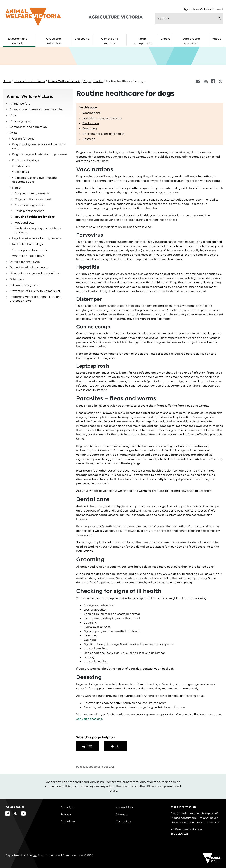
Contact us (123, 821)
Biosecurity (82, 39)
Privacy (66, 814)
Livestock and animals (18, 41)
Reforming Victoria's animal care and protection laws (35, 299)
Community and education (28, 127)
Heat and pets (25, 223)
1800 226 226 (180, 834)
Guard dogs (21, 172)
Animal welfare (20, 104)
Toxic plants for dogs (30, 211)
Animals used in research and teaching (37, 109)
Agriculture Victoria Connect (203, 9)
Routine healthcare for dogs (35, 217)
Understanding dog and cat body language (38, 230)
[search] (189, 19)
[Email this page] (198, 81)
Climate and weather (110, 41)
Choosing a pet (20, 121)
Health (98, 81)
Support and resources (191, 41)
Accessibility (124, 807)
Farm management (142, 41)
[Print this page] (206, 81)
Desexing (89, 139)
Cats (13, 115)
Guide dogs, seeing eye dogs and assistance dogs (35, 180)
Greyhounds (21, 166)
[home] (33, 17)
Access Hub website (206, 822)
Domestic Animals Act (25, 262)
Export (165, 39)
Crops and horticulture (54, 41)
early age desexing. (89, 719)
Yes (90, 746)
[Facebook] (213, 81)
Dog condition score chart (33, 199)
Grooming (90, 129)
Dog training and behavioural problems (40, 154)
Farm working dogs (26, 160)
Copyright (68, 807)
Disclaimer (68, 821)
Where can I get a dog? (28, 256)
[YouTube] (23, 813)
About (216, 39)
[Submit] (219, 18)
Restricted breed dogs (28, 244)
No (118, 746)
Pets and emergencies (25, 285)
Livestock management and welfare (34, 273)
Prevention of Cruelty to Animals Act (35, 291)
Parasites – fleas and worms (102, 118)
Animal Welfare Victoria (64, 81)
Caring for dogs (23, 139)
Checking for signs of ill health (103, 134)
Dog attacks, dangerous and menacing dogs (39, 146)
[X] (221, 81)
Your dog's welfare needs (30, 250)
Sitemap (122, 814)
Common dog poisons (30, 205)
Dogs (87, 81)
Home (7, 81)
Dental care (91, 123)
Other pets (17, 279)
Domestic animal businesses (29, 268)
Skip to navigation (0, 0)
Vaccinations (91, 113)
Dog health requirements (32, 193)
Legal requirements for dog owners (37, 238)
